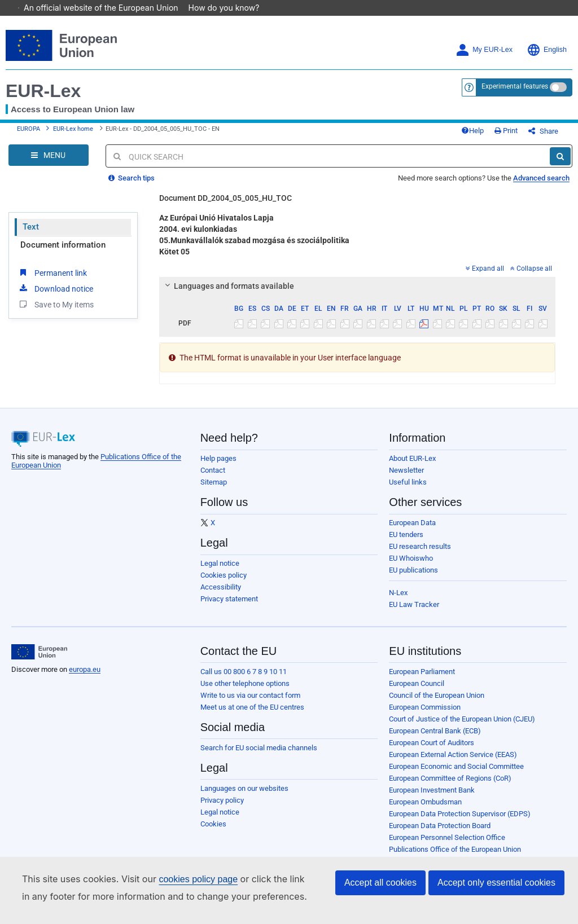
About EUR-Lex (412, 467)
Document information (63, 253)
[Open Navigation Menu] (49, 164)
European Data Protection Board (440, 834)
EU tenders (406, 543)
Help (491, 135)
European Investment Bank (432, 798)
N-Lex (398, 601)
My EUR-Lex (484, 50)
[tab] (357, 294)
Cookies (213, 832)
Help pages (218, 467)
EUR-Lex (43, 91)
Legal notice (220, 572)
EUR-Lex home (73, 133)
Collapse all (531, 277)
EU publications (413, 578)
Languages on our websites (244, 797)
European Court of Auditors (432, 751)
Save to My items (56, 313)
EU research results (420, 555)
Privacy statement (229, 607)
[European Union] (39, 661)
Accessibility (221, 595)
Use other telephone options (245, 692)
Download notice (55, 297)
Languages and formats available (228, 294)
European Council (417, 692)
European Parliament (422, 680)
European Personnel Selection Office (447, 846)
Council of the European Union (437, 704)
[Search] (560, 165)
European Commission (425, 716)
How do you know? (230, 8)
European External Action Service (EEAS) (453, 763)
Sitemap (214, 490)
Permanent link (52, 281)
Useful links (408, 490)
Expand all (485, 277)
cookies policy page (198, 879)
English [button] (547, 50)
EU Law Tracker (414, 613)
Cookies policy (224, 584)
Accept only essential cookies (496, 883)
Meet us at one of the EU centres (252, 716)
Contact (213, 479)
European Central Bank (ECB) (435, 739)
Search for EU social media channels (259, 756)
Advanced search (541, 186)
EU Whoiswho (411, 567)
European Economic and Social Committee (456, 775)
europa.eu (85, 678)
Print (525, 135)
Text (31, 235)
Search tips (132, 186)
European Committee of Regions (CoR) (450, 787)
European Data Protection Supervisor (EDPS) (460, 822)
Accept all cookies (380, 883)
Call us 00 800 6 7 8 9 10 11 (244, 680)
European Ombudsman (425, 810)
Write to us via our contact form (250, 704)
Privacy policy (222, 809)
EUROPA (29, 133)
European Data (412, 531)
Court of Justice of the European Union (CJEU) (462, 727)
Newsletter (406, 479)
